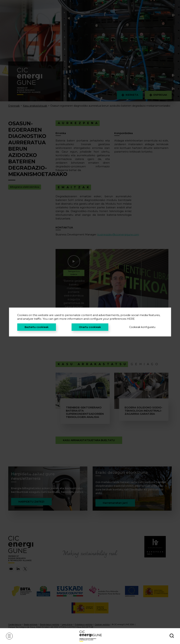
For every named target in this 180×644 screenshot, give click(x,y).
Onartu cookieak (90, 327)
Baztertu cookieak (37, 327)
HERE (131, 319)
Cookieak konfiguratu (142, 327)
